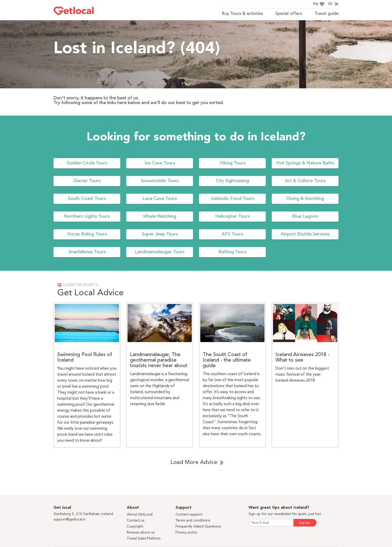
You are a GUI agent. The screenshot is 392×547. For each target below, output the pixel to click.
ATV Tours (232, 234)
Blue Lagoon (305, 216)
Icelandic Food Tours (232, 199)
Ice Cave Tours (160, 163)
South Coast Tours (87, 199)
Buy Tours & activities (242, 14)
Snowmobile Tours (160, 181)
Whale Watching (160, 216)
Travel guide (327, 14)
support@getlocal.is (69, 519)
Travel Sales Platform (144, 538)
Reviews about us (141, 532)
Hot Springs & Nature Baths (305, 163)
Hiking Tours (232, 163)
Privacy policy (186, 532)
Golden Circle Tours (87, 163)
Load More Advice (194, 462)
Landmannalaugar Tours (160, 252)
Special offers (289, 14)
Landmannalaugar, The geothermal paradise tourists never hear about (159, 360)
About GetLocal (140, 514)
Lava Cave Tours (160, 199)
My (319, 4)
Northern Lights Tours (87, 216)
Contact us (135, 520)
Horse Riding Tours (87, 234)
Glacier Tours (87, 181)
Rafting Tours (232, 252)
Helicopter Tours (232, 216)
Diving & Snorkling (305, 199)
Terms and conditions (193, 520)
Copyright (135, 526)
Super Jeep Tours (160, 234)
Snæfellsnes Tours (87, 252)
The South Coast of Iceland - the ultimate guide (227, 360)
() (333, 5)
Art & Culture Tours (305, 181)
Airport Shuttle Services (305, 234)
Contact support (189, 514)
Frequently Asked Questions (198, 526)
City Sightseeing (232, 181)
